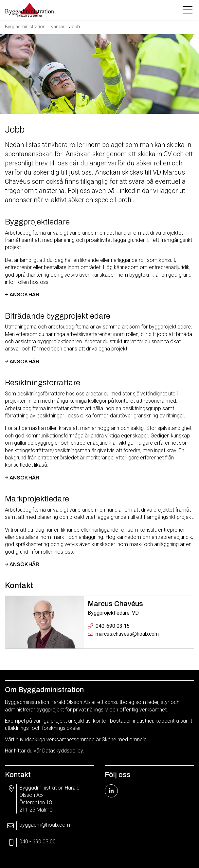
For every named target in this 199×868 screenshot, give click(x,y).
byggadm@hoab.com (45, 825)
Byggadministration (25, 27)
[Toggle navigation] (188, 10)
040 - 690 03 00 (37, 842)
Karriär (57, 27)
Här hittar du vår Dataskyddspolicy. (45, 751)
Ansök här (24, 295)
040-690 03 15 (113, 626)
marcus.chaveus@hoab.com (127, 634)
